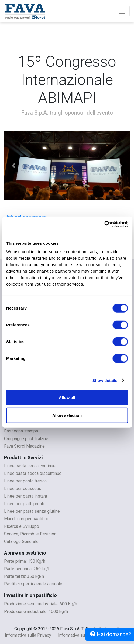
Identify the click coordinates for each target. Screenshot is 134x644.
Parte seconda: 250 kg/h (27, 569)
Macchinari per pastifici (26, 519)
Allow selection (67, 415)
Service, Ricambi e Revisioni (31, 534)
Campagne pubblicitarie (26, 439)
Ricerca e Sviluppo (22, 526)
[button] (13, 166)
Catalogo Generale (21, 541)
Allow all (67, 398)
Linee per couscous (23, 489)
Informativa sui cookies (80, 635)
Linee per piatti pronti (24, 504)
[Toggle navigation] (122, 11)
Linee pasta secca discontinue (33, 473)
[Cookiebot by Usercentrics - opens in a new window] (104, 224)
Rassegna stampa (21, 431)
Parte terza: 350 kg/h (24, 576)
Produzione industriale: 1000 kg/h (36, 611)
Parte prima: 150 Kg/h (25, 561)
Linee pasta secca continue (30, 466)
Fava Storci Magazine (24, 446)
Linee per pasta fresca (25, 481)
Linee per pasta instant (26, 496)
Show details (105, 380)
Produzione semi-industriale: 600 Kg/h (41, 604)
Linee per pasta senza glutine (32, 511)
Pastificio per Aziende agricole (33, 584)
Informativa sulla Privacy (28, 635)
